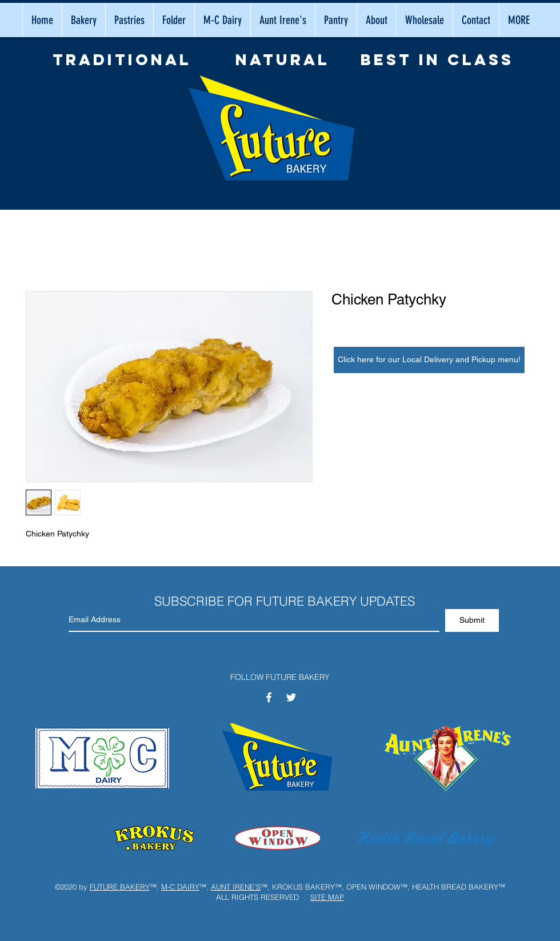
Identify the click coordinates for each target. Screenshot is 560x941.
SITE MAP (327, 897)
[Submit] (472, 620)
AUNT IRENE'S (236, 887)
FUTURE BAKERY (120, 887)
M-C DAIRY (180, 887)
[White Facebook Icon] (269, 697)
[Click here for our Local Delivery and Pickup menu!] (429, 360)
